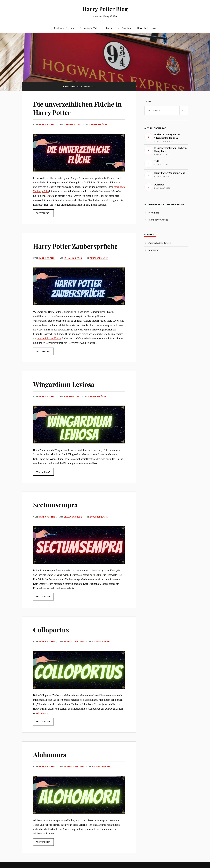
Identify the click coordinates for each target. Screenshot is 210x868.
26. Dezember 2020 (74, 642)
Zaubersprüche (98, 124)
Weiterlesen (43, 213)
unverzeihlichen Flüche (49, 338)
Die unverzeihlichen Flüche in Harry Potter (77, 108)
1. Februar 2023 (73, 124)
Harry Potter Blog (105, 9)
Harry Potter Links (147, 28)
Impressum (153, 250)
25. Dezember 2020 (74, 767)
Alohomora (42, 713)
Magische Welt (91, 28)
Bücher (110, 28)
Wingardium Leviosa (64, 384)
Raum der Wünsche (158, 220)
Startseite (59, 28)
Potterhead (154, 213)
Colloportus (51, 630)
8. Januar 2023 (72, 396)
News (72, 28)
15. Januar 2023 (73, 258)
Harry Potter (47, 124)
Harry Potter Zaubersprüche (75, 246)
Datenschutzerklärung (159, 243)
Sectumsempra (55, 505)
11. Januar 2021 (73, 517)
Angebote (127, 28)
